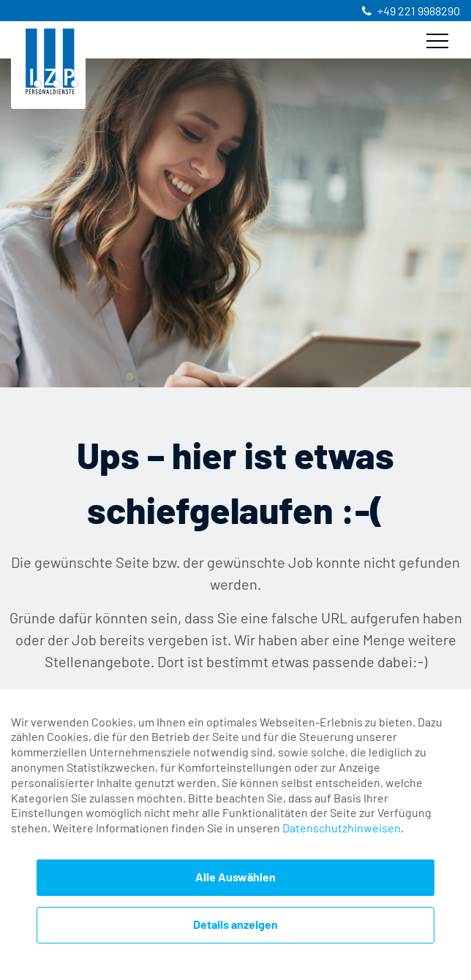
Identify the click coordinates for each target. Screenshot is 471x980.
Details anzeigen (235, 925)
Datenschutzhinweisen (342, 829)
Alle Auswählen (235, 878)
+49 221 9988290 (419, 12)
